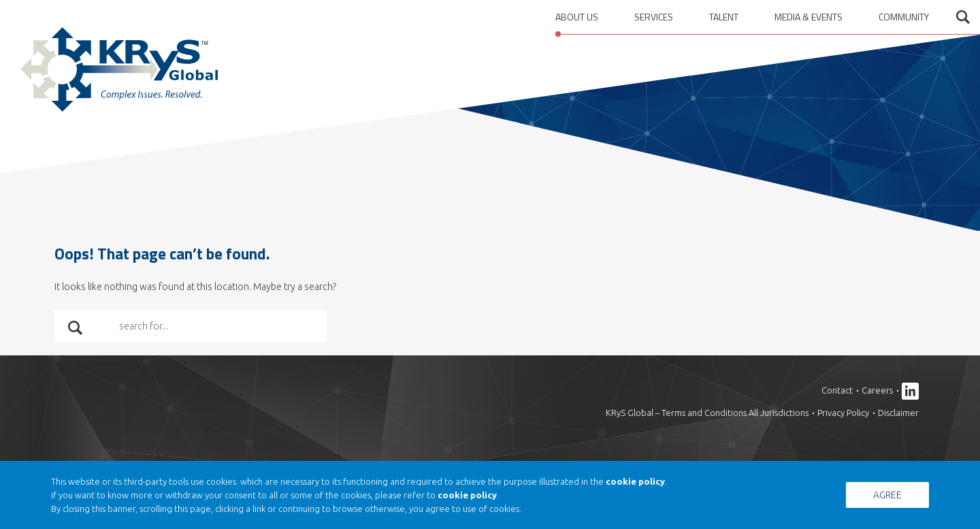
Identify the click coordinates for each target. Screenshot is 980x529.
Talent (724, 17)
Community (904, 17)
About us (577, 17)
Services (654, 17)
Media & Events (808, 17)
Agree (887, 495)
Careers (877, 390)
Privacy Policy (843, 413)
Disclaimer (898, 413)
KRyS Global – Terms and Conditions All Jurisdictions (707, 413)
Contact (837, 390)
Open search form (963, 17)
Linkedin (910, 391)
